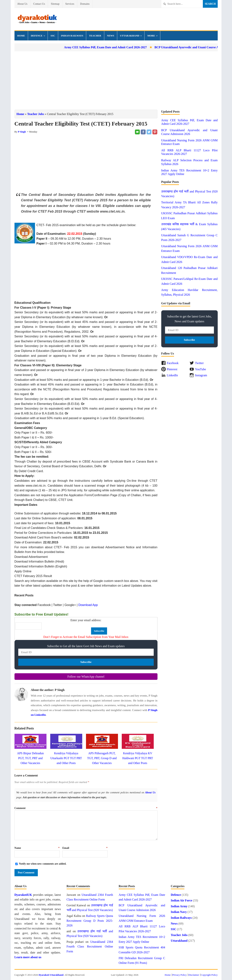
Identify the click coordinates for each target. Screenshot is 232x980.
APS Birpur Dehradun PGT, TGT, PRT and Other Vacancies (30, 758)
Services (70, 4)
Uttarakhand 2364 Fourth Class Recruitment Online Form (90, 947)
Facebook (173, 363)
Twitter (199, 363)
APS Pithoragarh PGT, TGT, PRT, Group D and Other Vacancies (102, 758)
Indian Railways (72, 36)
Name (37, 848)
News (111, 36)
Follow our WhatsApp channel (86, 677)
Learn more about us (28, 957)
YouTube (201, 369)
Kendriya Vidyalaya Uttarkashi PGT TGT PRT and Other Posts (66, 758)
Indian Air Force (182, 900)
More (151, 36)
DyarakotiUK (23, 895)
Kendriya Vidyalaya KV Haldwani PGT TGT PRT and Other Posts (138, 758)
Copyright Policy (209, 975)
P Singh (22, 132)
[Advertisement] (116, 80)
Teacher (95, 36)
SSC (53, 36)
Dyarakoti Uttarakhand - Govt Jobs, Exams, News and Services (37, 19)
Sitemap (55, 4)
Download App (88, 605)
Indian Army (179, 906)
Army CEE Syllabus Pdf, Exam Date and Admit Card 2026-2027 (115, 47)
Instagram (201, 375)
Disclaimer (194, 975)
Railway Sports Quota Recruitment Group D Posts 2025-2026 (90, 921)
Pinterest (172, 369)
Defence (37, 36)
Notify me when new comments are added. (43, 864)
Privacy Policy (180, 975)
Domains (85, 4)
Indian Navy (179, 912)
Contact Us (39, 4)
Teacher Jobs (35, 114)
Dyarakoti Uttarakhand (51, 975)
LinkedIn (172, 375)
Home (21, 36)
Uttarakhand (130, 36)
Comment (86, 808)
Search (210, 4)
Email (85, 848)
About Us (22, 4)
